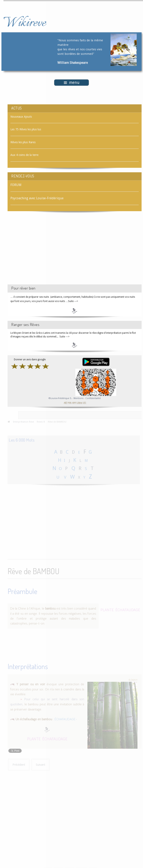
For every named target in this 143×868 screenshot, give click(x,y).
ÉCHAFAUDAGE (128, 609)
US (84, 403)
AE (65, 403)
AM (74, 403)
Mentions (79, 398)
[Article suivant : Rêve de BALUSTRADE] (40, 764)
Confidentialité (93, 398)
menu (72, 83)
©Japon (133, 679)
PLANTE (107, 609)
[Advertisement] (42, 251)
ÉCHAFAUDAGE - (66, 718)
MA (69, 403)
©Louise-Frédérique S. (60, 398)
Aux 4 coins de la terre (24, 155)
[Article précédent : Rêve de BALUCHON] (19, 764)
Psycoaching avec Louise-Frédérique (37, 198)
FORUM (16, 185)
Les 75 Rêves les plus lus (26, 129)
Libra (79, 403)
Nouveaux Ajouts (21, 117)
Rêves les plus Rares (23, 142)
